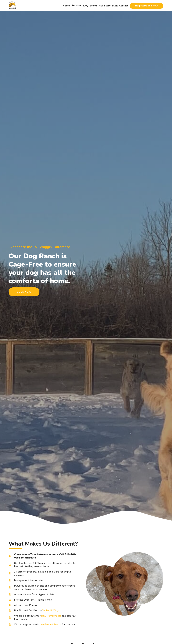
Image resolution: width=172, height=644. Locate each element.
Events (94, 6)
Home (66, 6)
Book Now (24, 292)
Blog (115, 6)
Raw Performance (51, 616)
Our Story (105, 6)
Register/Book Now (147, 6)
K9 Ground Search (51, 624)
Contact (124, 6)
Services (76, 5)
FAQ (86, 6)
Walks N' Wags (51, 610)
